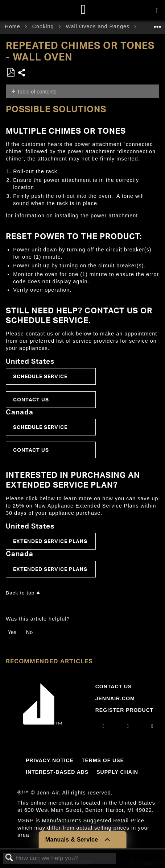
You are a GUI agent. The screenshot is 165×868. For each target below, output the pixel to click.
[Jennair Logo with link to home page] (43, 723)
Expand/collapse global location (157, 24)
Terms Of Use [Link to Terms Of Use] (103, 760)
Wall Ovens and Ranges (98, 26)
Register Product (125, 710)
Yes (12, 632)
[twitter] (152, 726)
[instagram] (104, 726)
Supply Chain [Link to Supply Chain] (117, 772)
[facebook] (128, 726)
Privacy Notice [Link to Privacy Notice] (50, 760)
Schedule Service (40, 376)
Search (9, 858)
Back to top (20, 593)
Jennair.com (115, 698)
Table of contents (37, 92)
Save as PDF (11, 73)
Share (22, 73)
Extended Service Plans (50, 541)
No (29, 632)
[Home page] (84, 10)
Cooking (44, 26)
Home (13, 26)
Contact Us (31, 399)
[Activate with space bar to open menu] (157, 11)
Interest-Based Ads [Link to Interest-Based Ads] (57, 772)
